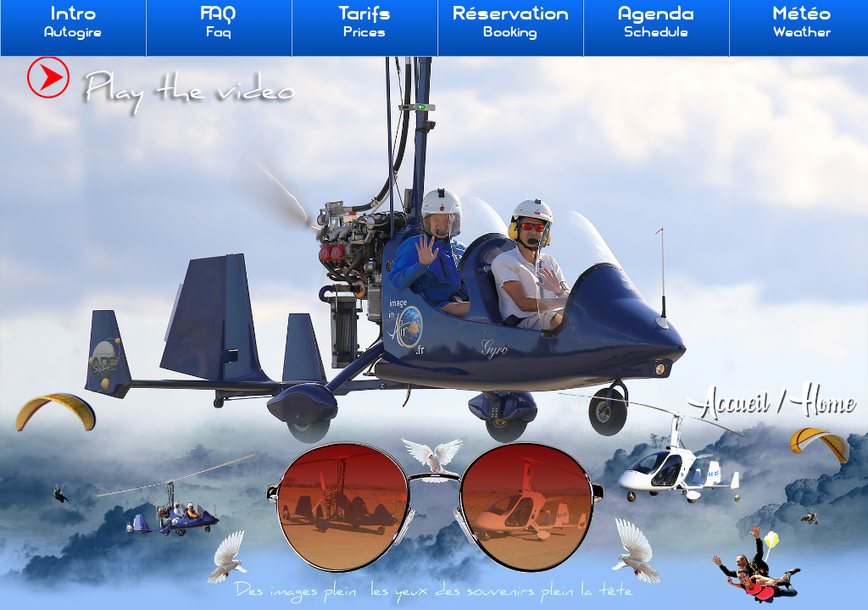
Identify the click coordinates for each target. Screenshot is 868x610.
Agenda (656, 21)
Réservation (510, 21)
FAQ (218, 21)
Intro (73, 21)
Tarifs (364, 21)
